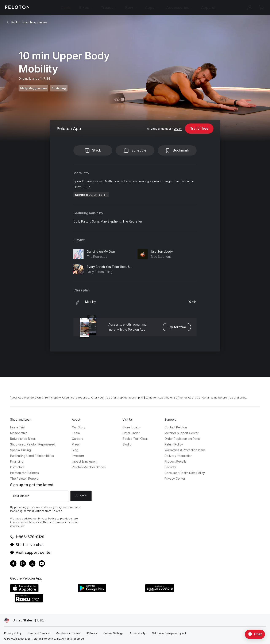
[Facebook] (13, 564)
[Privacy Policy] (13, 633)
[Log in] (178, 129)
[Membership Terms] (68, 633)
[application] (253, 634)
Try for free (199, 128)
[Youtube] (42, 564)
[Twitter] (32, 564)
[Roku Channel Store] (46, 601)
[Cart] (262, 8)
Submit (81, 496)
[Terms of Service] (39, 633)
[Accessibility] (138, 633)
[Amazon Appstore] (177, 591)
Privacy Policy (47, 519)
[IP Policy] (92, 633)
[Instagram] (23, 564)
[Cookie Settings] (113, 633)
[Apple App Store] (42, 591)
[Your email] (39, 496)
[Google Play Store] (109, 591)
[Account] (250, 8)
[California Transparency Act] (169, 633)
